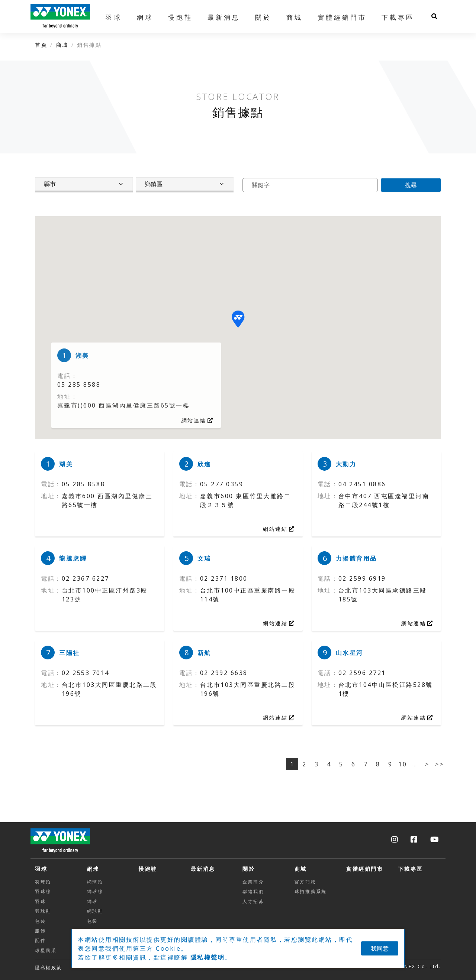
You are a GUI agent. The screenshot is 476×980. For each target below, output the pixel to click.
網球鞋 (95, 911)
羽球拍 (43, 882)
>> (439, 764)
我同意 (380, 948)
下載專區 (398, 17)
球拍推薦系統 (311, 891)
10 (403, 764)
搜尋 (411, 185)
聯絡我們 (253, 891)
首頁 (41, 45)
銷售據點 (89, 45)
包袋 (40, 921)
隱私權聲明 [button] (208, 957)
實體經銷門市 (342, 17)
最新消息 (224, 17)
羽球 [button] (114, 17)
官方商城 (305, 882)
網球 (93, 869)
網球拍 (95, 882)
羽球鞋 (43, 911)
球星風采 (46, 950)
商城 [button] (295, 17)
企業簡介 (253, 882)
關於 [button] (263, 17)
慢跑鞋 (180, 17)
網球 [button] (145, 17)
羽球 (41, 869)
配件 (40, 940)
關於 (249, 869)
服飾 (40, 931)
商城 (62, 45)
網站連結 (198, 420)
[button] (238, 319)
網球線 (95, 891)
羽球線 (43, 891)
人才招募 (253, 901)
